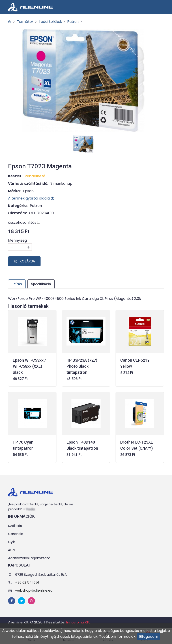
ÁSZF (12, 550)
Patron (78, 22)
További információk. (118, 636)
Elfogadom (149, 636)
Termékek (26, 22)
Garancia (16, 534)
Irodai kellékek (54, 22)
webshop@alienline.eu (34, 590)
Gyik (11, 542)
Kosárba (24, 261)
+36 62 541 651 (27, 583)
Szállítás (15, 526)
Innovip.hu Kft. (78, 623)
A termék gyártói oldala (31, 198)
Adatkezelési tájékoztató (29, 558)
